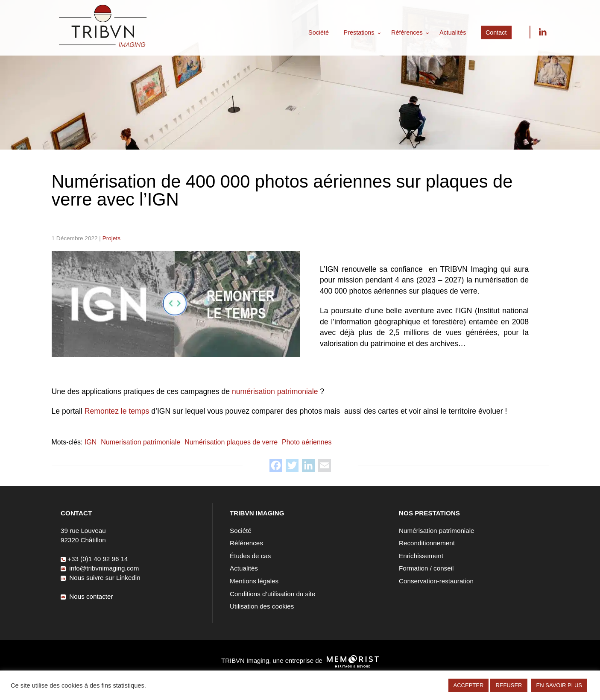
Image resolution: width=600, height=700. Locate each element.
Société (319, 32)
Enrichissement (421, 556)
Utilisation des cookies (262, 606)
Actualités (453, 32)
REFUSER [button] (509, 685)
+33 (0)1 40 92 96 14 (94, 559)
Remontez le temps (117, 411)
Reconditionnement (427, 543)
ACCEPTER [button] (469, 685)
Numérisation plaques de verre (231, 442)
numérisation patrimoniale (275, 391)
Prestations (359, 32)
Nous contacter (87, 596)
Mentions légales (254, 581)
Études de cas (250, 556)
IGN (91, 442)
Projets (111, 238)
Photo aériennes (307, 442)
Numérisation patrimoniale (436, 531)
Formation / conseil (426, 568)
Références (407, 32)
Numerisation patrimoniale (140, 442)
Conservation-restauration (436, 581)
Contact (496, 32)
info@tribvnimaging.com (100, 568)
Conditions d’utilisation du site (272, 594)
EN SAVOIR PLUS (559, 685)
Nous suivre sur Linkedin (542, 32)
